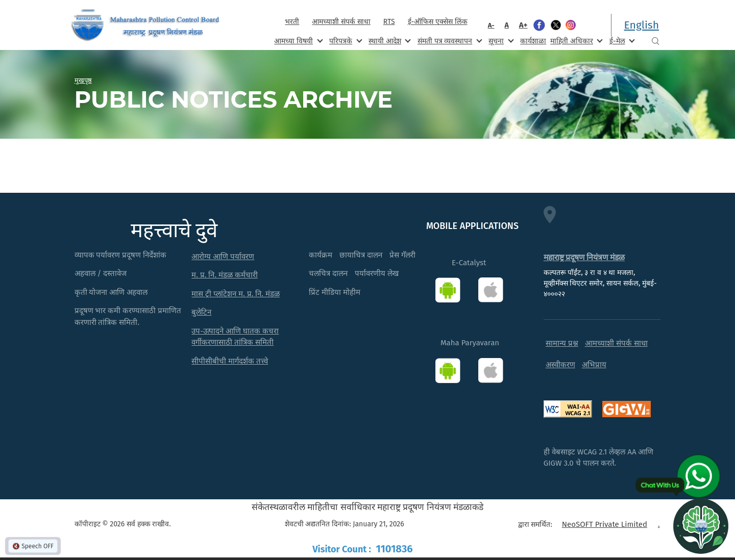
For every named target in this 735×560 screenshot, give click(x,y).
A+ (523, 25)
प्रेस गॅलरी (402, 255)
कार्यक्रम (321, 255)
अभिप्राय (594, 365)
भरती (292, 22)
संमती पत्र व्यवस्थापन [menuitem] (449, 41)
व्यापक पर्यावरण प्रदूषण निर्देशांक (121, 255)
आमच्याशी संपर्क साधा (341, 22)
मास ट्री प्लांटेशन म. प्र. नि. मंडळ (236, 294)
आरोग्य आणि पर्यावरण (223, 257)
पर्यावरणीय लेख (377, 273)
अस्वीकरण (560, 365)
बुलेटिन (201, 312)
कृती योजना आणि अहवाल (111, 292)
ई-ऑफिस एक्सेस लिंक (438, 22)
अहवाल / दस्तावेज (101, 273)
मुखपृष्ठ (83, 80)
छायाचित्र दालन (361, 255)
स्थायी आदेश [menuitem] (389, 41)
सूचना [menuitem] (500, 41)
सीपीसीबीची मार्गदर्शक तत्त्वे (230, 361)
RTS (389, 22)
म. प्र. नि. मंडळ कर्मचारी (225, 275)
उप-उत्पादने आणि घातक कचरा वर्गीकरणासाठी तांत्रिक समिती (235, 337)
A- (491, 25)
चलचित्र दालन (328, 273)
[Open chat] (701, 526)
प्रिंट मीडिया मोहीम (335, 292)
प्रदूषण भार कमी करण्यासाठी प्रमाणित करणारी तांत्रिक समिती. (128, 316)
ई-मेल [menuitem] (621, 41)
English (642, 25)
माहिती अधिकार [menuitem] (575, 41)
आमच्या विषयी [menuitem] (297, 41)
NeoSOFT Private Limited (605, 524)
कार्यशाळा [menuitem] (533, 41)
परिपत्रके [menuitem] (345, 41)
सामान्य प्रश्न (562, 343)
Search (655, 41)
